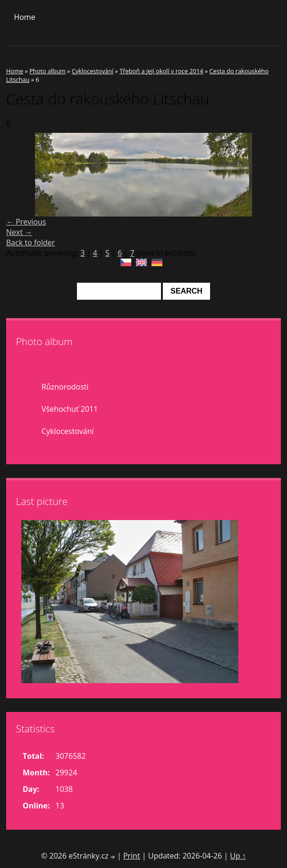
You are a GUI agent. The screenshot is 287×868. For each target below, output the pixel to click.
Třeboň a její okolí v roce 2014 (161, 71)
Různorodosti (65, 387)
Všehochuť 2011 (70, 409)
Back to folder (30, 243)
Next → (19, 232)
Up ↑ (238, 856)
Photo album (47, 71)
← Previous (26, 222)
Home (24, 17)
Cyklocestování (93, 71)
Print (132, 856)
